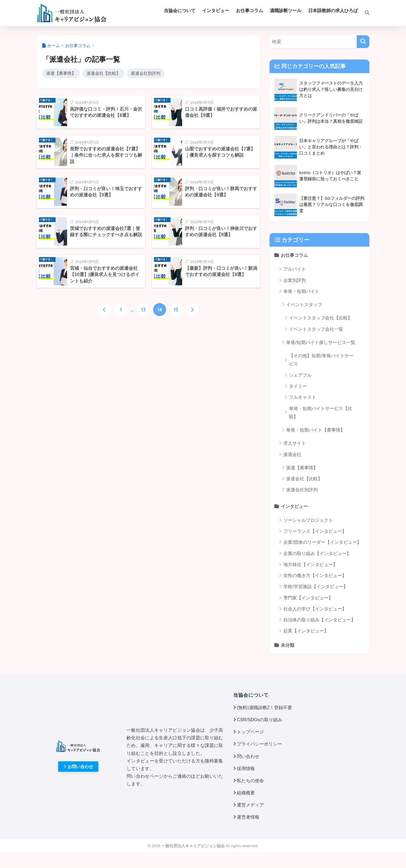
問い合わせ (248, 756)
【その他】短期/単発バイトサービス (321, 360)
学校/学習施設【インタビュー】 (315, 587)
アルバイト (295, 269)
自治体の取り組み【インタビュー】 (319, 620)
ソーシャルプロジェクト (308, 520)
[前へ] (105, 310)
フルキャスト (303, 397)
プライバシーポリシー (259, 744)
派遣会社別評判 (146, 73)
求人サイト (295, 443)
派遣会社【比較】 (103, 73)
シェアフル (300, 375)
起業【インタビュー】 (306, 631)
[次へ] (192, 310)
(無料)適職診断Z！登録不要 (264, 708)
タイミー (298, 386)
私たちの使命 (250, 781)
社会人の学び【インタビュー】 (315, 609)
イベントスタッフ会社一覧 (316, 329)
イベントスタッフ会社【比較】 (321, 318)
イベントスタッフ (304, 305)
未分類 (288, 645)
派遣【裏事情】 (61, 73)
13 (144, 310)
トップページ (250, 732)
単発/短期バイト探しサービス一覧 (321, 342)
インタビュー (294, 506)
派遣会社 (292, 454)
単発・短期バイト (301, 291)
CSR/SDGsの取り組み (260, 720)
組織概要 (246, 793)
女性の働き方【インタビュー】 (315, 576)
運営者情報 (248, 817)
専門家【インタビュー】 (308, 598)
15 (176, 310)
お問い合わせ (78, 767)
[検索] (364, 13)
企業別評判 (295, 280)
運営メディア (250, 805)
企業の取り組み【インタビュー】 (317, 554)
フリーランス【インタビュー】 (315, 531)
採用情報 (246, 769)
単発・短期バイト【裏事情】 (315, 430)
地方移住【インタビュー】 (310, 565)
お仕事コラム (294, 255)
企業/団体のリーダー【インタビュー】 (322, 542)
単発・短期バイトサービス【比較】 (321, 413)
